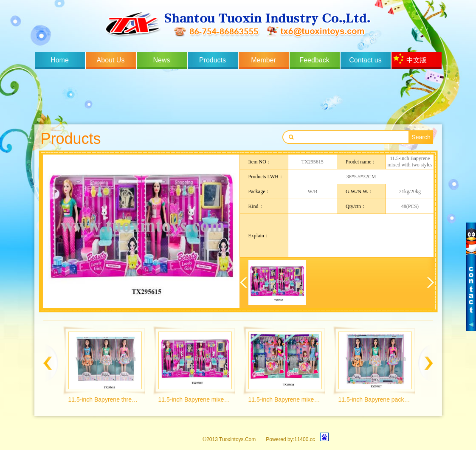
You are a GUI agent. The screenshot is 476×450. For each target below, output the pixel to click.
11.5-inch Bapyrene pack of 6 (375, 399)
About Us (111, 60)
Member (263, 60)
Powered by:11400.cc (290, 439)
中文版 (417, 60)
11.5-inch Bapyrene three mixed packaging (105, 399)
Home (60, 60)
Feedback (314, 60)
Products (213, 60)
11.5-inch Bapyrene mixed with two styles (195, 399)
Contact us (365, 60)
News (161, 60)
